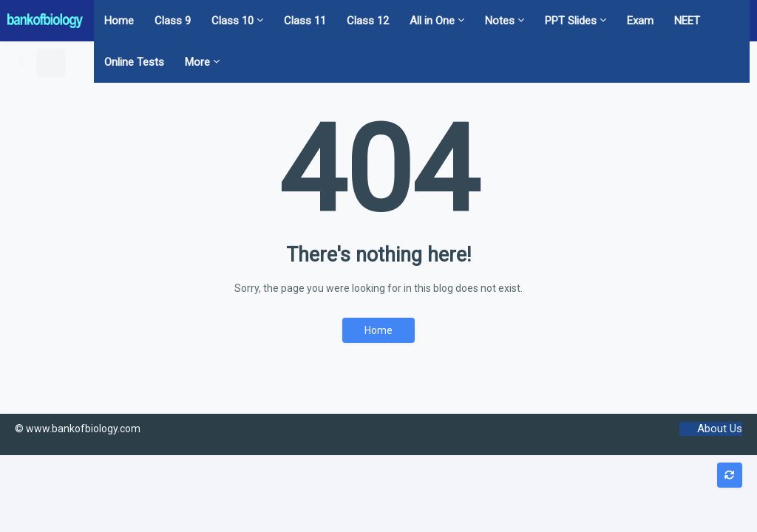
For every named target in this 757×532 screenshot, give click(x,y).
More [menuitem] (197, 62)
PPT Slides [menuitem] (571, 21)
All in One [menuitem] (432, 21)
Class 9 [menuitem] (173, 21)
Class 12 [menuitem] (368, 21)
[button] (23, 62)
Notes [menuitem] (500, 21)
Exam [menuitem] (640, 21)
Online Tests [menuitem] (134, 62)
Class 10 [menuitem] (232, 21)
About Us (720, 429)
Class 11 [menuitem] (305, 21)
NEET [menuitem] (687, 21)
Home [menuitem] (119, 21)
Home (378, 330)
